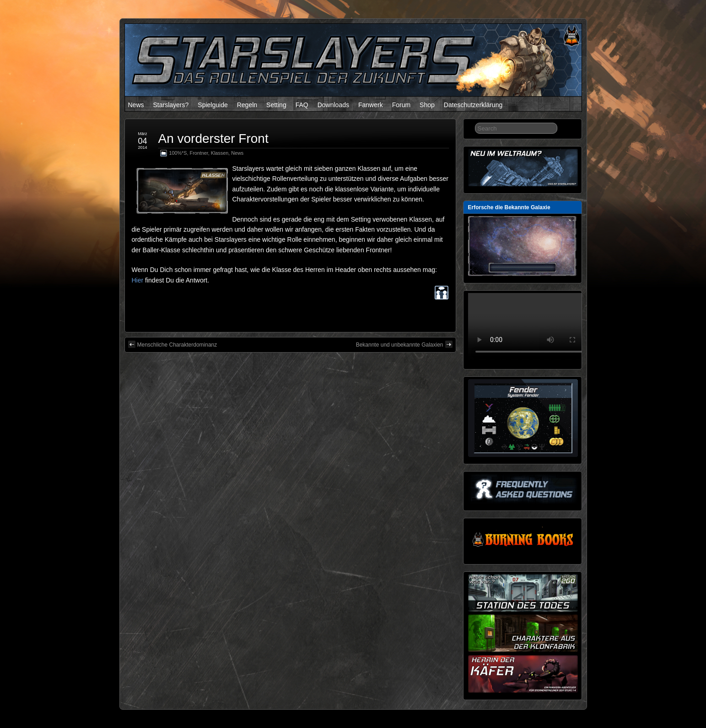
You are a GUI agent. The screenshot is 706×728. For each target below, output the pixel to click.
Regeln (247, 105)
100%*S (178, 153)
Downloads (333, 105)
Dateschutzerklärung (473, 105)
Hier (138, 280)
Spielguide (213, 105)
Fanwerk (371, 105)
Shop (427, 105)
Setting (276, 105)
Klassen (220, 153)
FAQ (302, 105)
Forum (401, 105)
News (136, 105)
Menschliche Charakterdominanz (173, 344)
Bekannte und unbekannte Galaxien (404, 344)
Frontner (199, 153)
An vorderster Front (213, 139)
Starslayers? (171, 105)
